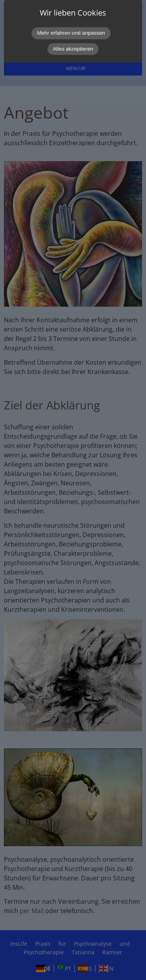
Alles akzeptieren (73, 49)
